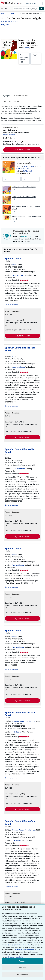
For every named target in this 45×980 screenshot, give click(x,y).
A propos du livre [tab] (21, 96)
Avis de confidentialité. (15, 957)
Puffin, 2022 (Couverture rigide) (24, 187)
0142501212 (29, 166)
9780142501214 (23, 169)
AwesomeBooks (19, 367)
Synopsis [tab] (7, 96)
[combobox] (26, 9)
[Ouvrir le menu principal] (5, 9)
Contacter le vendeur (12, 304)
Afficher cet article (9, 135)
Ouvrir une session (31, 3)
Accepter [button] (22, 961)
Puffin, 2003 (28, 171)
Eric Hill (24, 236)
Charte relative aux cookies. (24, 950)
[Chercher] (41, 9)
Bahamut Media (19, 469)
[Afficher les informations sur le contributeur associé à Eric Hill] (5, 25)
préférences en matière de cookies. (18, 945)
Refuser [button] (22, 968)
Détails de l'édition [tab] (11, 101)
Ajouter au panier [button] (22, 150)
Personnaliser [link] (23, 974)
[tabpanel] (22, 113)
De (24, 58)
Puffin (32, 236)
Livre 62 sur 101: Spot (9, 21)
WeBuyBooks (18, 275)
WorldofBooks (18, 565)
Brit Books (17, 732)
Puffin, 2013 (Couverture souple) (24, 197)
